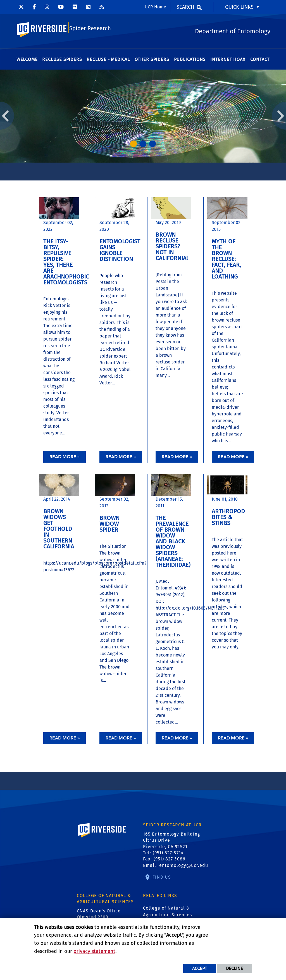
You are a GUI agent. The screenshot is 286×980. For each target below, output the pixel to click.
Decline (234, 968)
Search (185, 7)
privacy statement (94, 951)
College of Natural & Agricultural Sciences (167, 913)
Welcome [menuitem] (27, 61)
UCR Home (155, 7)
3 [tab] (152, 146)
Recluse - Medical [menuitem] (108, 61)
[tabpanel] (143, 118)
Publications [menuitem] (190, 61)
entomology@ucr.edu (184, 867)
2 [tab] (143, 146)
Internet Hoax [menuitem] (228, 61)
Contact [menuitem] (260, 61)
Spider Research (90, 30)
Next (279, 118)
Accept (200, 968)
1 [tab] (134, 146)
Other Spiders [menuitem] (152, 61)
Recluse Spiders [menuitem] (62, 61)
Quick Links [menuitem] (239, 7)
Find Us (161, 879)
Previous (7, 118)
